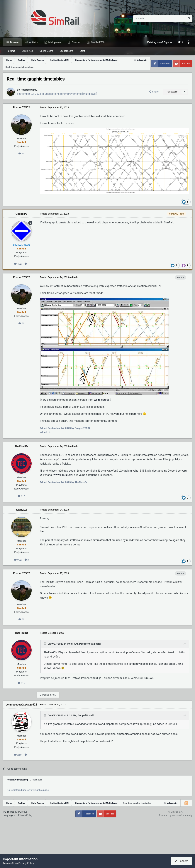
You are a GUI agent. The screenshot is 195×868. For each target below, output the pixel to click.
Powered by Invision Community (176, 815)
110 (21, 496)
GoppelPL (21, 214)
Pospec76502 (29, 90)
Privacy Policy (25, 815)
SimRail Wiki (98, 42)
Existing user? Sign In (161, 42)
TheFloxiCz (21, 446)
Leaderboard (66, 51)
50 (22, 153)
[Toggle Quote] (45, 644)
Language (9, 815)
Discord (76, 42)
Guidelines (27, 51)
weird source (102, 400)
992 (18, 560)
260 (18, 755)
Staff (82, 51)
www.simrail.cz (63, 475)
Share (154, 92)
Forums (11, 51)
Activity (33, 42)
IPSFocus (22, 812)
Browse (14, 42)
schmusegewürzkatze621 (21, 705)
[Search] (150, 19)
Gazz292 (21, 510)
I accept (182, 861)
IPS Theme (8, 812)
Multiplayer (54, 42)
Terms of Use (10, 863)
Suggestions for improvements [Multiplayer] (71, 94)
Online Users (46, 51)
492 (18, 264)
